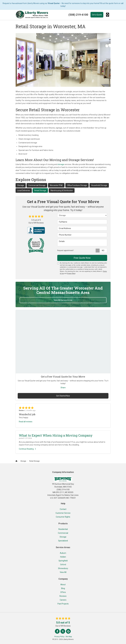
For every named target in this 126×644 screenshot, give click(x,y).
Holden (63, 557)
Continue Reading (27, 449)
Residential (63, 529)
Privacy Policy (71, 273)
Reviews (63, 596)
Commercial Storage (37, 185)
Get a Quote (97, 15)
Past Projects (63, 604)
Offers (63, 592)
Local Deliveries (24, 190)
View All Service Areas (63, 300)
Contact (63, 509)
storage (61, 164)
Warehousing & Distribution (62, 190)
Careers (63, 600)
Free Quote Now (82, 258)
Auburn (63, 553)
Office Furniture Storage (77, 185)
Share (63, 388)
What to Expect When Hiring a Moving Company (56, 435)
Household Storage (99, 185)
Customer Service (63, 513)
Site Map (69, 637)
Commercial (63, 533)
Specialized (63, 541)
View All (63, 572)
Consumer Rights (63, 517)
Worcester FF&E (56, 185)
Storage (21, 185)
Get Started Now (63, 396)
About (63, 585)
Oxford (63, 565)
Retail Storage (40, 190)
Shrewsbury (63, 568)
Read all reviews (26, 422)
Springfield (63, 561)
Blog (63, 588)
